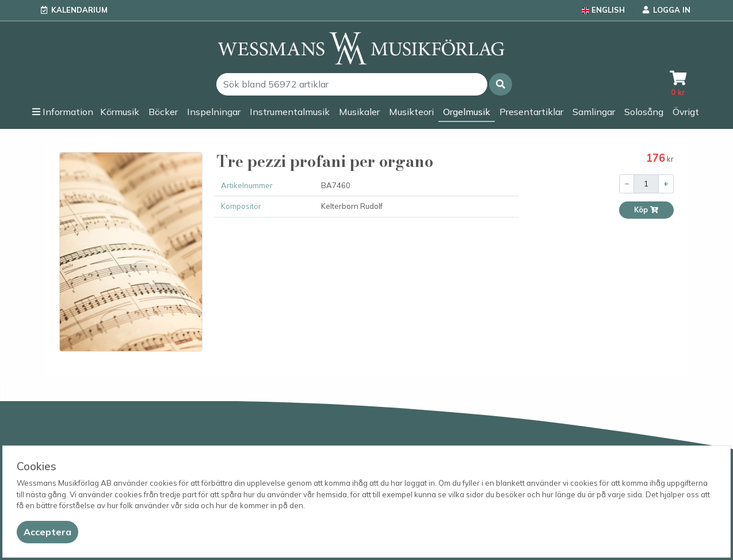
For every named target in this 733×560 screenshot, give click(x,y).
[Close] (47, 532)
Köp (646, 210)
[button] (501, 84)
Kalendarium (79, 10)
